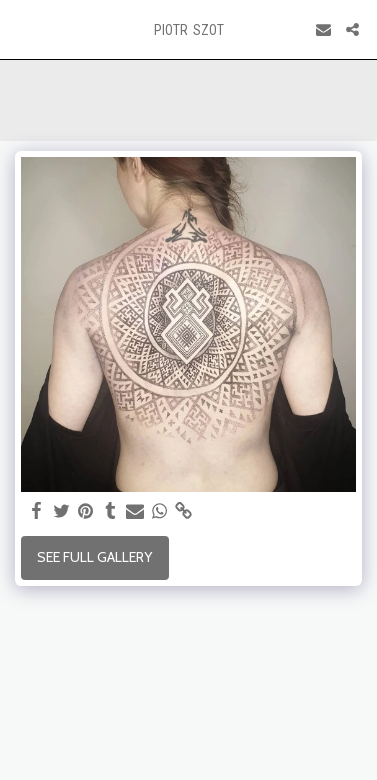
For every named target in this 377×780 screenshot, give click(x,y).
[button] (22, 29)
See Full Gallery (94, 557)
